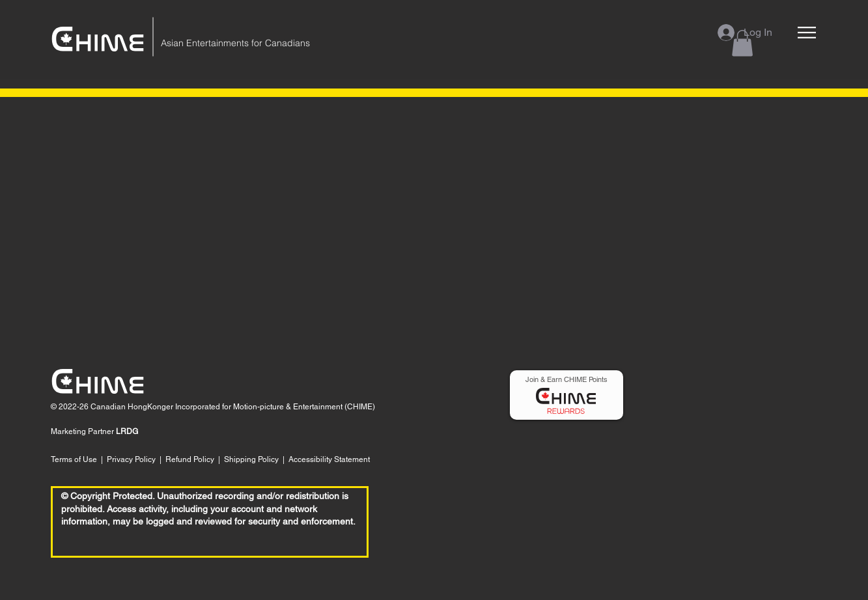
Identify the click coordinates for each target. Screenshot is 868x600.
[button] (807, 33)
